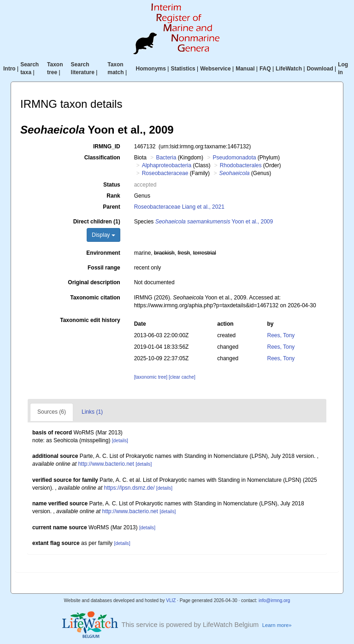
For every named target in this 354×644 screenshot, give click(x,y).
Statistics (183, 69)
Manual (245, 69)
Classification (102, 158)
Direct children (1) (97, 222)
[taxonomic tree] (151, 377)
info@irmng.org (274, 600)
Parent (111, 207)
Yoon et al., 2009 (214, 222)
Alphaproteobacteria (167, 165)
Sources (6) (52, 412)
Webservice (215, 69)
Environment (103, 253)
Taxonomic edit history (90, 320)
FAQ (265, 69)
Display (103, 235)
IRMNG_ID (107, 146)
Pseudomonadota (234, 158)
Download (320, 69)
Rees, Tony (281, 335)
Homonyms (151, 69)
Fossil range (104, 268)
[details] (120, 441)
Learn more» (277, 625)
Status (112, 185)
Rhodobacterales (241, 165)
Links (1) (92, 412)
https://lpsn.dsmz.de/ (129, 488)
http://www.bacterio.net (106, 464)
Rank (113, 196)
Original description (94, 282)
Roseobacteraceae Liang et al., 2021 (179, 207)
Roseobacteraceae (165, 173)
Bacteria (166, 158)
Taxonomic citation (95, 298)
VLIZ (171, 600)
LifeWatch (289, 69)
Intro (9, 69)
